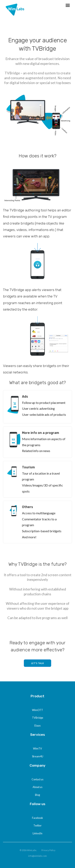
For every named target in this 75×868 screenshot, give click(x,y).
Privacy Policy (48, 850)
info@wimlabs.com (37, 856)
